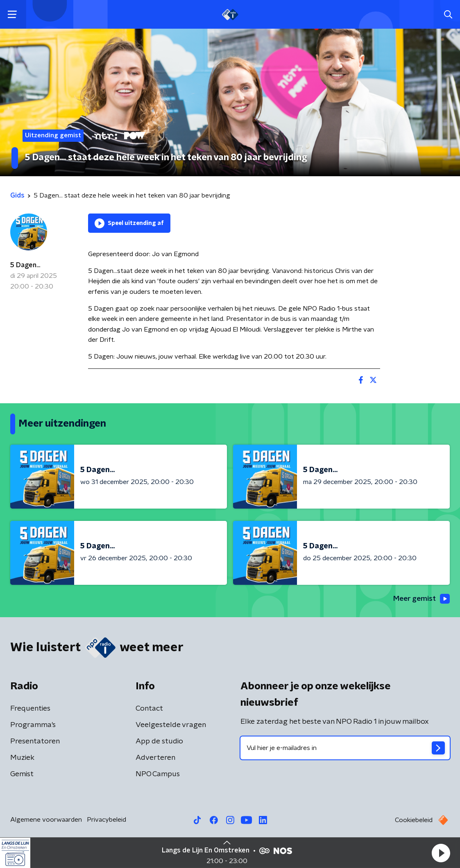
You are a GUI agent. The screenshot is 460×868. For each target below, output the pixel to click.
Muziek (22, 758)
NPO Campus (158, 775)
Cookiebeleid (414, 820)
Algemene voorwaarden (46, 820)
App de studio (159, 742)
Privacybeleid (107, 820)
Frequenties (30, 709)
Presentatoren (35, 742)
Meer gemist (421, 599)
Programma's (33, 725)
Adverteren (155, 758)
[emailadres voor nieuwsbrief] (345, 748)
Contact (149, 709)
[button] (441, 853)
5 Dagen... (25, 265)
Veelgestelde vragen (171, 725)
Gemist (22, 775)
